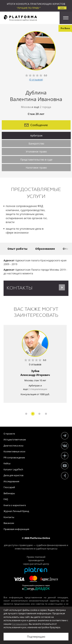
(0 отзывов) (36, 80)
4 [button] (46, 414)
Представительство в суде (36, 160)
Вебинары (9, 493)
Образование (45, 249)
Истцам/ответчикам (15, 439)
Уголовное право (36, 152)
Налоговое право (36, 168)
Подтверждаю (36, 637)
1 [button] (26, 414)
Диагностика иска (13, 446)
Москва (26, 107)
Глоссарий (9, 487)
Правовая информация (16, 529)
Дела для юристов (13, 475)
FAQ (6, 499)
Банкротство (36, 143)
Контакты (9, 517)
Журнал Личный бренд (16, 511)
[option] (35, 364)
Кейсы (7, 463)
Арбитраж (36, 135)
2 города (45, 107)
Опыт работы (17, 249)
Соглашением (20, 624)
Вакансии (9, 523)
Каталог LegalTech (13, 469)
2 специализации (38, 389)
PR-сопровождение (14, 457)
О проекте (9, 434)
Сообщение (36, 125)
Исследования (11, 481)
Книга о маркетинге (15, 505)
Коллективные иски (14, 451)
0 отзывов (35, 364)
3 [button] (39, 414)
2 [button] (33, 414)
